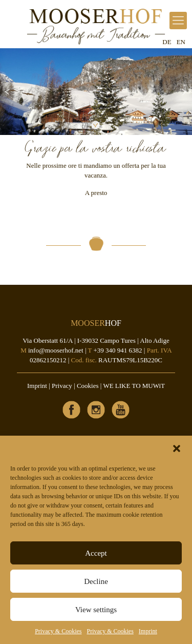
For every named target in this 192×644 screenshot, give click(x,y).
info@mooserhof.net (56, 350)
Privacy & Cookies (58, 631)
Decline (96, 581)
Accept (96, 553)
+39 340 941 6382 (118, 350)
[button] (177, 448)
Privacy (62, 386)
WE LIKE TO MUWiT (134, 386)
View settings (96, 610)
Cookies (88, 386)
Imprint (148, 631)
